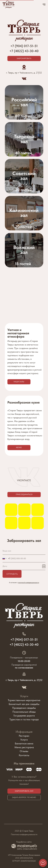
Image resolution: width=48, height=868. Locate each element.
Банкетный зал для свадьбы (24, 704)
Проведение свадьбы (24, 708)
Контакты (24, 755)
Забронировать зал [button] (24, 791)
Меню (19, 447)
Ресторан (24, 736)
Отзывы (24, 751)
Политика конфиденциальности (24, 834)
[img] (24, 176)
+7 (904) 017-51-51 (24, 639)
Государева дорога (24, 716)
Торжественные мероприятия (24, 700)
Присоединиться (24, 494)
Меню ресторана (24, 747)
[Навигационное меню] (44, 4)
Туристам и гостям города (24, 719)
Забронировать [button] (24, 58)
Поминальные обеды (24, 712)
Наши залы (19, 382)
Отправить (12, 574)
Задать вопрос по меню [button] (24, 797)
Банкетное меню (24, 743)
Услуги (24, 696)
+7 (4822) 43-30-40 (24, 51)
